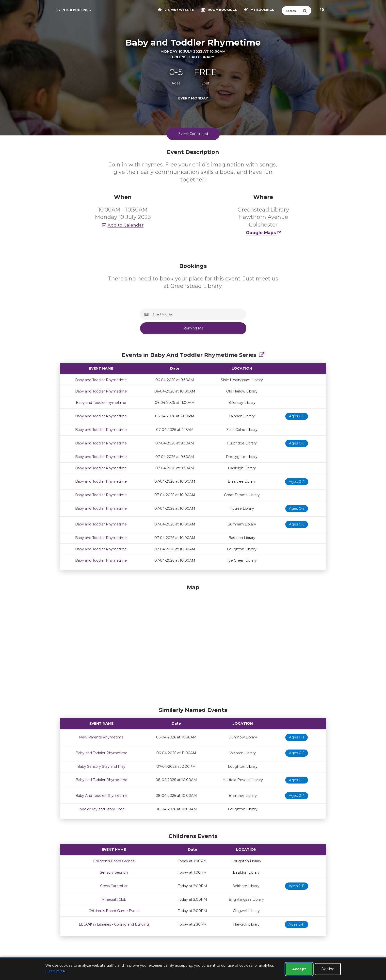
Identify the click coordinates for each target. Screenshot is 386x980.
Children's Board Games (114, 861)
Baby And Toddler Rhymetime (101, 796)
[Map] (193, 644)
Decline (328, 969)
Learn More (55, 971)
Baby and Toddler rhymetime (101, 403)
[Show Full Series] (262, 355)
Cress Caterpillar (114, 886)
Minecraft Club (114, 899)
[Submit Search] (307, 11)
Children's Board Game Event (114, 911)
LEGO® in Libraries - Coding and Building (114, 924)
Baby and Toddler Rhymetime (101, 380)
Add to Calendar (123, 225)
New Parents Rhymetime (101, 737)
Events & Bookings (73, 10)
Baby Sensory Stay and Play (101, 767)
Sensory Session (114, 872)
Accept (299, 969)
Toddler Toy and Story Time (101, 809)
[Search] (292, 11)
